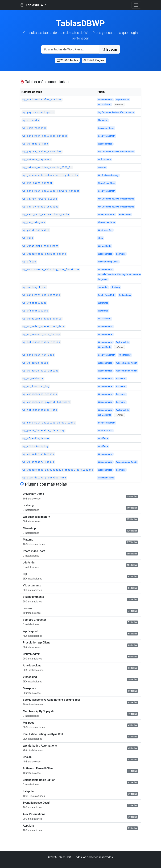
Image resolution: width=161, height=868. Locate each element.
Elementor (103, 120)
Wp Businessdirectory (108, 175)
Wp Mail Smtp (105, 105)
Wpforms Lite (122, 100)
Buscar (110, 49)
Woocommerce (105, 100)
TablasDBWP (33, 5)
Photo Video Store (107, 183)
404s (100, 238)
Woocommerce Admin (127, 363)
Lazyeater (121, 254)
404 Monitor (125, 355)
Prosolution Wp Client (108, 262)
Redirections (125, 215)
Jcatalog (116, 287)
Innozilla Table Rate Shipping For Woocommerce (121, 274)
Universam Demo (106, 128)
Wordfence (103, 303)
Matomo (102, 167)
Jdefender (103, 287)
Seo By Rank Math (107, 136)
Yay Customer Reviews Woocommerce (116, 112)
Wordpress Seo (105, 230)
